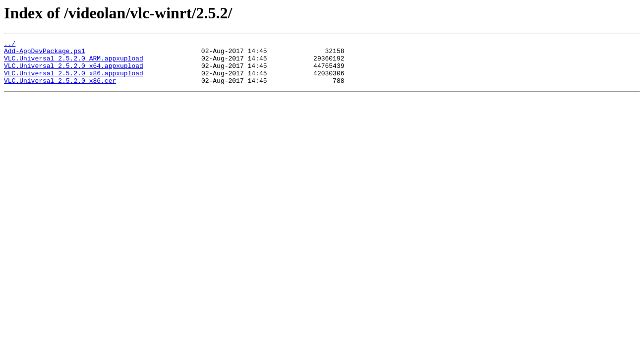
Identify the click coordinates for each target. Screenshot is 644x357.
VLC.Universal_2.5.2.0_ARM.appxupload (74, 62)
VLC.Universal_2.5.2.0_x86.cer (60, 89)
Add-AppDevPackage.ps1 (45, 54)
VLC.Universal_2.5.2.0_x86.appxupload (74, 80)
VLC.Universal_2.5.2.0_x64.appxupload (74, 71)
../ (10, 45)
